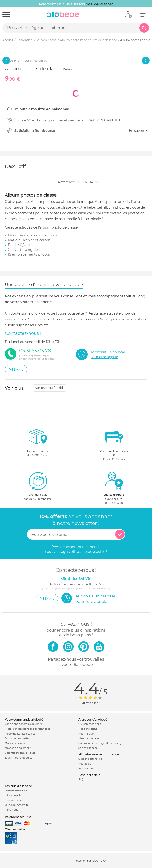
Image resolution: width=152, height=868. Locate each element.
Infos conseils (13, 795)
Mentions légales (89, 738)
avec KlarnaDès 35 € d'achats (114, 444)
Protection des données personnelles (27, 729)
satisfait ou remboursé (38, 486)
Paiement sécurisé (18, 817)
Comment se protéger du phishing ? (101, 743)
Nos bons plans (88, 729)
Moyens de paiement (18, 748)
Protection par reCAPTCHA (90, 861)
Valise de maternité (17, 805)
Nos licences (86, 769)
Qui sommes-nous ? (91, 724)
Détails (68, 69)
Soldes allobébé (88, 748)
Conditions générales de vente (23, 724)
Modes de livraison (16, 743)
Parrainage (12, 810)
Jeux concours (14, 800)
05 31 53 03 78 (114, 503)
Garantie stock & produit (20, 753)
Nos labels (85, 764)
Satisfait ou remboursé (19, 758)
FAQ (81, 780)
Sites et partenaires (90, 759)
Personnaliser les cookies (20, 734)
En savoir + (138, 131)
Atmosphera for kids (50, 388)
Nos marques (87, 734)
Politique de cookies (17, 738)
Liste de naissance (16, 791)
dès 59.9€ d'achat (38, 444)
